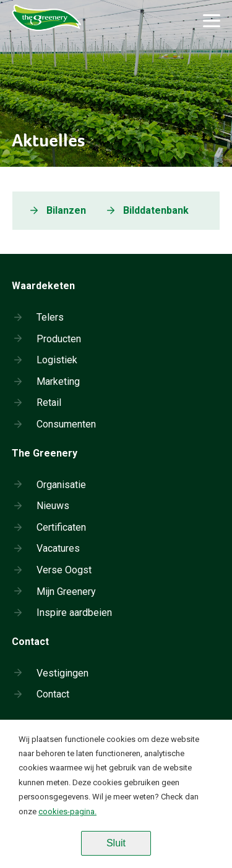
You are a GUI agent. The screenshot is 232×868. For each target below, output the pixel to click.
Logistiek (57, 360)
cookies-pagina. (67, 811)
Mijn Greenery (66, 592)
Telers (50, 317)
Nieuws (53, 506)
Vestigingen (62, 673)
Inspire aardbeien (74, 613)
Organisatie (61, 485)
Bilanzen (66, 210)
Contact (53, 694)
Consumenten (66, 424)
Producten (59, 339)
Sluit (116, 843)
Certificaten (61, 527)
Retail (49, 402)
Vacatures (58, 548)
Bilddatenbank (156, 210)
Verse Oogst (64, 570)
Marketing (58, 381)
